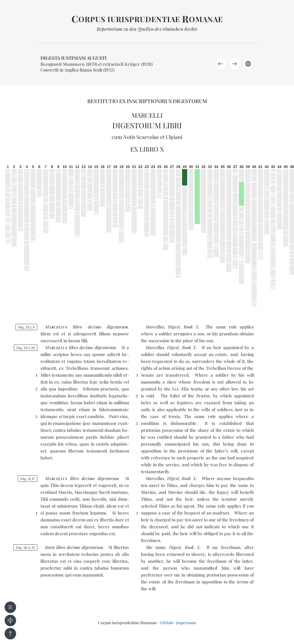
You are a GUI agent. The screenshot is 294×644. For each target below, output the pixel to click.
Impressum (186, 623)
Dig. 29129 (26, 348)
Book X (191, 327)
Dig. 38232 (25, 548)
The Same (155, 547)
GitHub (167, 623)
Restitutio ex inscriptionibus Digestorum (147, 101)
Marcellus (155, 327)
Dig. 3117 (27, 479)
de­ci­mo (94, 327)
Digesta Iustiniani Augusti (73, 58)
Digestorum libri (147, 125)
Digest (174, 327)
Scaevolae (148, 137)
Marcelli (147, 115)
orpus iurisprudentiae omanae (147, 19)
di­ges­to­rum (117, 327)
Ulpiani (174, 137)
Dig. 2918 (26, 327)
